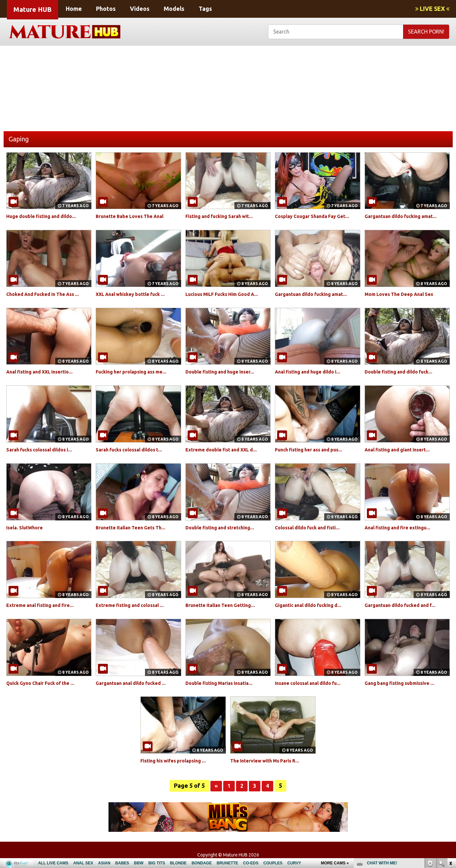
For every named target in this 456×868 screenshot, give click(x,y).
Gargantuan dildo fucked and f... (405, 605)
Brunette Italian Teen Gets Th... (135, 527)
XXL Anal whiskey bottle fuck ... (136, 294)
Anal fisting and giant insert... (402, 449)
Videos (140, 9)
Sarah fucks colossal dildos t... (134, 449)
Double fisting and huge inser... (225, 372)
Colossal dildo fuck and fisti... (312, 527)
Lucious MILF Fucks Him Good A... (228, 294)
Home (74, 9)
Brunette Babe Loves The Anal (134, 216)
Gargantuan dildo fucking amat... (406, 216)
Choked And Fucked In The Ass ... (48, 294)
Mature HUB (33, 9)
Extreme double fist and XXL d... (227, 449)
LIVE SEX (432, 9)
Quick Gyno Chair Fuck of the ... (46, 683)
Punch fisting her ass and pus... (313, 449)
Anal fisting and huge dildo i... (312, 372)
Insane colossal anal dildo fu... (313, 683)
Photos (106, 9)
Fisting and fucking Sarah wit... (224, 216)
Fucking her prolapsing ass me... (136, 372)
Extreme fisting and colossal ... (134, 605)
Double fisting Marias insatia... (224, 683)
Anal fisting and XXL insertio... (45, 372)
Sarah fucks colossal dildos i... (44, 449)
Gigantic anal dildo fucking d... (313, 605)
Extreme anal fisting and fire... (45, 605)
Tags (205, 9)
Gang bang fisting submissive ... (404, 683)
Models (174, 9)
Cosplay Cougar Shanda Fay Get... (317, 216)
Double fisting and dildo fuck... (403, 372)
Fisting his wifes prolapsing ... (178, 760)
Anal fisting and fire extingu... (402, 527)
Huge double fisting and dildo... (46, 216)
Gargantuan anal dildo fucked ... (136, 683)
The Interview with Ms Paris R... (270, 760)
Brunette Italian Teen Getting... (225, 605)
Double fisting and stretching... (225, 527)
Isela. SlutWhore (27, 527)
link (450, 765)
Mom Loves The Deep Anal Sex (404, 294)
